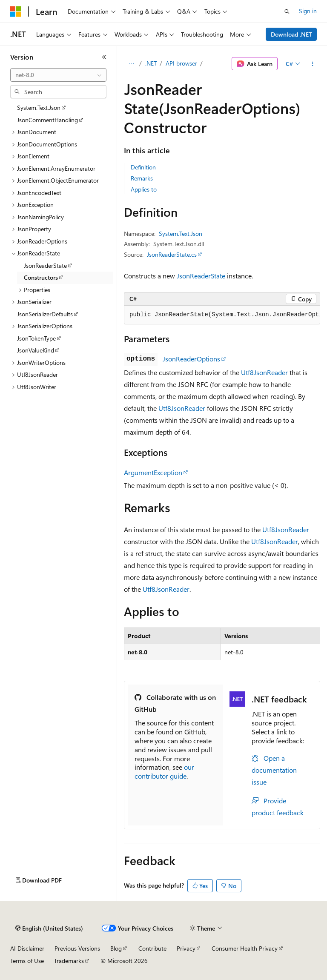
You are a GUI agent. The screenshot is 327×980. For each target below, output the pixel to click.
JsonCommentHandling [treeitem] (47, 120)
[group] (222, 315)
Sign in (308, 11)
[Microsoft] (16, 11)
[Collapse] (104, 57)
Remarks (142, 178)
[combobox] (58, 75)
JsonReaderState (201, 276)
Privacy (186, 948)
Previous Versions (77, 948)
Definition (143, 167)
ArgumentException (153, 472)
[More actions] (313, 64)
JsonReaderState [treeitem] (45, 265)
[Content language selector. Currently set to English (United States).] (49, 928)
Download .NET (291, 34)
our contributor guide (164, 771)
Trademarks (69, 961)
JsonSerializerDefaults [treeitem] (45, 314)
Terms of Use (27, 961)
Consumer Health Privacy (245, 948)
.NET (151, 63)
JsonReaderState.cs (172, 254)
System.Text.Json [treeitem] (39, 107)
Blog (116, 948)
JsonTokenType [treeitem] (36, 338)
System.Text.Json (181, 234)
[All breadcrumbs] (131, 64)
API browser (181, 63)
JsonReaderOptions (191, 359)
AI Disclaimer (27, 948)
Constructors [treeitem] (41, 277)
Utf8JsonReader (264, 372)
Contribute (152, 948)
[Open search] (287, 11)
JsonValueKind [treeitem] (36, 350)
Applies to (144, 189)
